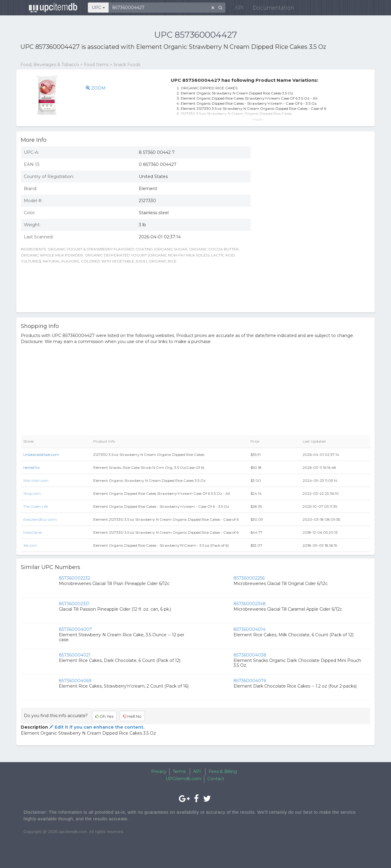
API (235, 9)
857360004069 (75, 681)
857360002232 (75, 578)
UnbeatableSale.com (41, 455)
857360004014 (250, 629)
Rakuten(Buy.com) (40, 519)
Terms (179, 771)
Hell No (132, 716)
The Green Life (36, 506)
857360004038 (250, 655)
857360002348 (250, 604)
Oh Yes (104, 716)
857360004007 (75, 629)
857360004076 (250, 681)
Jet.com (30, 545)
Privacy (159, 771)
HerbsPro (31, 467)
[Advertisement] (315, 264)
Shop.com (32, 493)
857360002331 (74, 604)
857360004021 (75, 655)
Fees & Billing (223, 771)
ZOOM (96, 88)
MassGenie (32, 532)
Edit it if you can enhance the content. (96, 727)
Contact (216, 779)
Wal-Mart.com (36, 480)
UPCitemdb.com (183, 779)
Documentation (269, 9)
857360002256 (249, 578)
